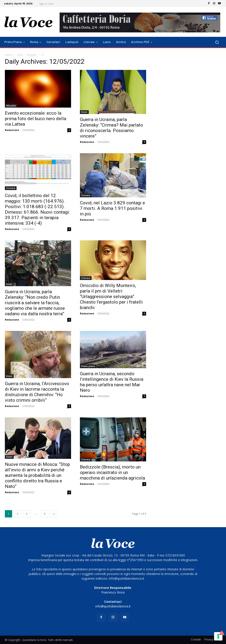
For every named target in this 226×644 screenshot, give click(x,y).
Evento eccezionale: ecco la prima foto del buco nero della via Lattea (36, 119)
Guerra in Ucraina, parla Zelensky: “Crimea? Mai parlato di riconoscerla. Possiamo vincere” (111, 128)
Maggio (32, 55)
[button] (217, 42)
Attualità (11, 106)
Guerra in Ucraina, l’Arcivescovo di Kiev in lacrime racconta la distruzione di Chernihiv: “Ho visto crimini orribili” (37, 392)
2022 (20, 55)
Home (9, 55)
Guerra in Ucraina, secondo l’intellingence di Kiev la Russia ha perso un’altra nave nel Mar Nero (112, 382)
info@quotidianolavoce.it (113, 606)
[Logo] (29, 22)
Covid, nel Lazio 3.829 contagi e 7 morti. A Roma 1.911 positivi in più (112, 208)
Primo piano (88, 366)
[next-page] (54, 514)
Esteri (84, 112)
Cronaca (11, 188)
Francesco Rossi (113, 592)
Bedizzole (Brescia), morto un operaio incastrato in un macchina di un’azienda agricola (112, 472)
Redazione (12, 130)
